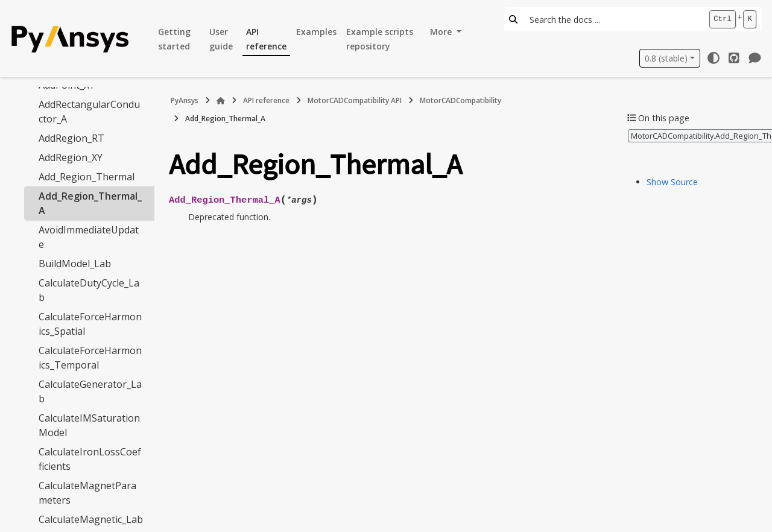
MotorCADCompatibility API (355, 100)
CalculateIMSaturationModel (89, 425)
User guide (221, 39)
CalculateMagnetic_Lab (91, 519)
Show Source (672, 182)
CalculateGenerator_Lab (90, 391)
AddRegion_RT (71, 138)
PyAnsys (185, 100)
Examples (316, 32)
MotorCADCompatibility (460, 100)
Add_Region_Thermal (87, 177)
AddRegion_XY (71, 157)
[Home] (221, 101)
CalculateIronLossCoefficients (90, 459)
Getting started (174, 39)
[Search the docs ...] (613, 19)
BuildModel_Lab (75, 264)
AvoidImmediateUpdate (89, 237)
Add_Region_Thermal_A (90, 203)
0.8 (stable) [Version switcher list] (666, 58)
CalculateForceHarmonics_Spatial (90, 324)
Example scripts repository (380, 39)
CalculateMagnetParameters (87, 493)
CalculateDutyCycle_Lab (89, 290)
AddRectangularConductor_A (89, 112)
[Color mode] (713, 58)
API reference (266, 39)
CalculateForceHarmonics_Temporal (90, 358)
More (442, 32)
